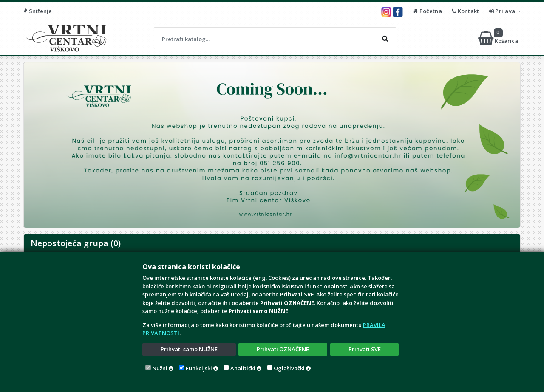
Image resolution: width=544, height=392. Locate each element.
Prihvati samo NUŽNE (189, 349)
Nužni (160, 368)
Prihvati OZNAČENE (283, 349)
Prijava (503, 11)
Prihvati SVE (365, 349)
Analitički (243, 368)
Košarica (499, 38)
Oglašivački (289, 368)
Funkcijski (199, 368)
